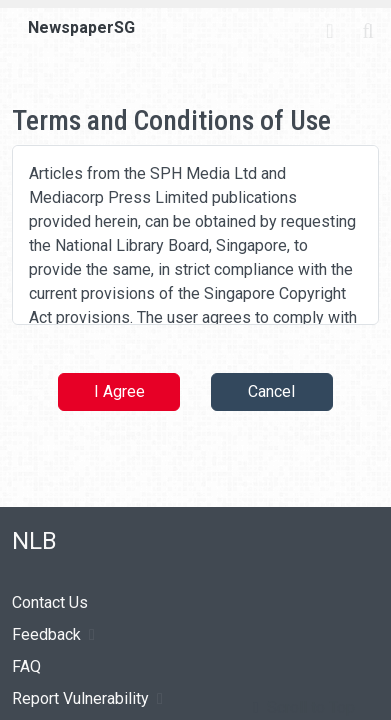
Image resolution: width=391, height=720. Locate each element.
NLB (34, 541)
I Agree (119, 391)
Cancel (271, 391)
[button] (304, 708)
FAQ (26, 666)
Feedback (53, 635)
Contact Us (50, 602)
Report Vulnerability (87, 699)
